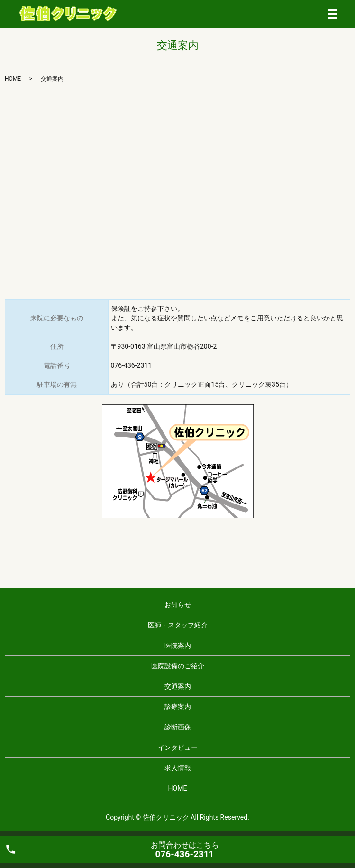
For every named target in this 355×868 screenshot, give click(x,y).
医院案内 (178, 645)
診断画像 (178, 727)
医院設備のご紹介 (178, 666)
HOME (13, 79)
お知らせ (178, 605)
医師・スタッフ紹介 (178, 625)
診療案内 (178, 707)
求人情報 (178, 768)
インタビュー (178, 747)
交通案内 (178, 686)
